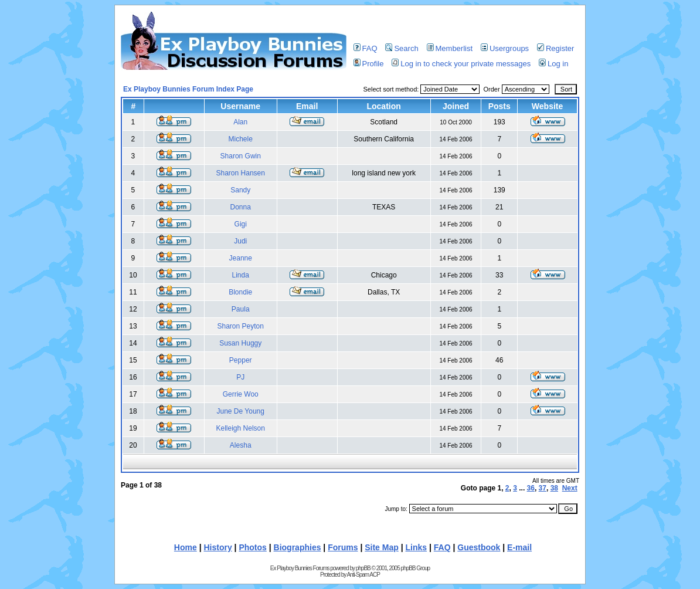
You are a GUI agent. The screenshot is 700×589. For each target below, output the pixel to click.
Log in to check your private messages (461, 64)
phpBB (363, 568)
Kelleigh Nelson (241, 428)
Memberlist (450, 48)
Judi (240, 241)
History (218, 547)
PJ (240, 377)
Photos (252, 547)
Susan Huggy (240, 343)
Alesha (241, 445)
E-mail (519, 547)
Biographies (298, 547)
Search (402, 48)
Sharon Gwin (241, 156)
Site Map (382, 547)
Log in (553, 64)
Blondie (240, 292)
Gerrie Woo (241, 394)
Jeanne (241, 258)
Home (186, 547)
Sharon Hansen (241, 173)
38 (554, 488)
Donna (241, 207)
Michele (241, 139)
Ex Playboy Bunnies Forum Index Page (188, 89)
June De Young (241, 411)
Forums (343, 547)
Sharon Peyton (241, 326)
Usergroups (505, 48)
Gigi (241, 224)
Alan (240, 122)
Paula (241, 309)
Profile (369, 64)
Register (555, 48)
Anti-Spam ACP (363, 575)
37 (543, 488)
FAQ (366, 48)
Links (417, 547)
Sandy (240, 190)
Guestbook (479, 547)
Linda (241, 275)
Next (570, 488)
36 (531, 488)
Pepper (241, 360)
